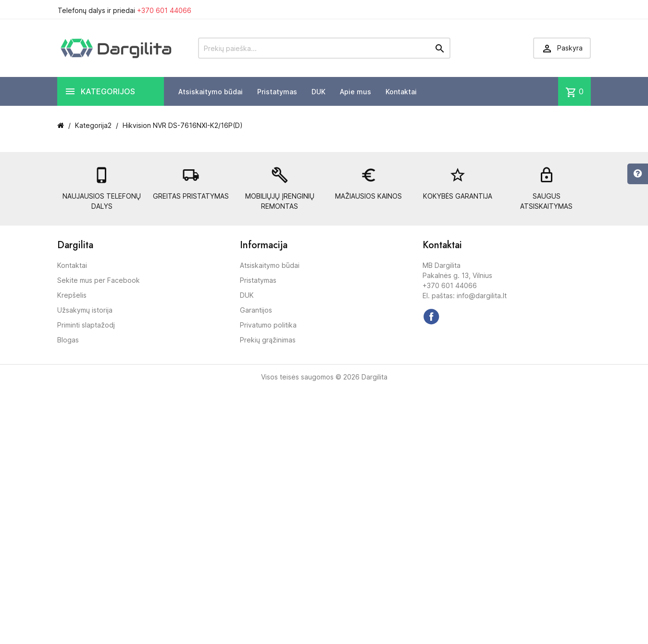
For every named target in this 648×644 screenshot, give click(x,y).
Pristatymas (277, 92)
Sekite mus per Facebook (99, 280)
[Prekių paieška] (324, 48)
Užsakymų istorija (85, 310)
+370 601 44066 (164, 10)
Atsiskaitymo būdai (211, 92)
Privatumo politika (268, 325)
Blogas (68, 340)
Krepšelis (72, 295)
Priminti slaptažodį (86, 325)
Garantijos (256, 310)
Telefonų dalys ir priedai (125, 10)
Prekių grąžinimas (268, 340)
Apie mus (355, 92)
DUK (318, 92)
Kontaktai (401, 92)
